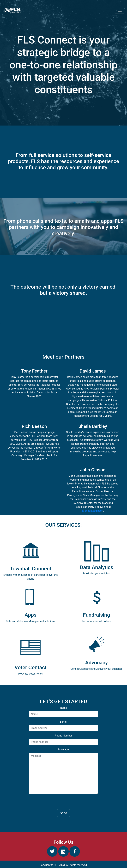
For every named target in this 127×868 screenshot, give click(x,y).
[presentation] (54, 803)
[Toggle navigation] (120, 10)
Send (63, 813)
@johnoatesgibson (92, 511)
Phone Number (63, 736)
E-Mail (64, 722)
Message (63, 750)
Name (63, 708)
